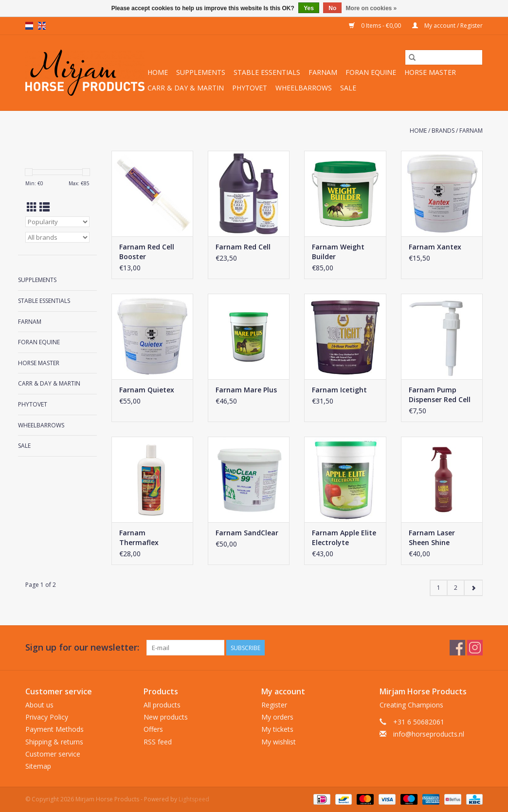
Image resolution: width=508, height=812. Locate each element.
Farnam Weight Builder (338, 252)
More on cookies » (372, 8)
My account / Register (447, 26)
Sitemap (38, 766)
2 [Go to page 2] (456, 588)
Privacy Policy (47, 717)
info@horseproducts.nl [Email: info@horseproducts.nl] (429, 734)
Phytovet (250, 88)
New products (166, 717)
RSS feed (158, 742)
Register (274, 705)
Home (158, 72)
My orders (277, 717)
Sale (348, 88)
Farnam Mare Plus (246, 390)
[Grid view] (32, 207)
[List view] (45, 207)
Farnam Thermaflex (139, 538)
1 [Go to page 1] (439, 588)
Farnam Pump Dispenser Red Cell (440, 395)
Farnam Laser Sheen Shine (432, 538)
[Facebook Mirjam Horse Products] (457, 648)
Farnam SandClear (247, 533)
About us (39, 705)
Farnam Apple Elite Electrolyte (344, 538)
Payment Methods (54, 729)
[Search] (444, 57)
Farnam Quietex (147, 390)
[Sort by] (57, 222)
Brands (443, 131)
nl (29, 26)
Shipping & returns (54, 742)
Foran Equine (371, 72)
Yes (309, 8)
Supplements (201, 72)
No (332, 8)
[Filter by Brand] (57, 237)
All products (162, 705)
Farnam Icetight (339, 390)
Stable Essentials (267, 72)
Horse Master (430, 72)
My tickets (277, 729)
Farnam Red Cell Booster (147, 252)
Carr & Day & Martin (186, 88)
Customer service (53, 754)
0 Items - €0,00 (376, 26)
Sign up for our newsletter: (82, 647)
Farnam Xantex (435, 247)
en (42, 26)
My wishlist (279, 742)
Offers (153, 729)
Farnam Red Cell (243, 247)
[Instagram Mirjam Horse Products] (475, 648)
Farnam (323, 72)
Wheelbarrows (304, 88)
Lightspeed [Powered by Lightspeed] (194, 799)
